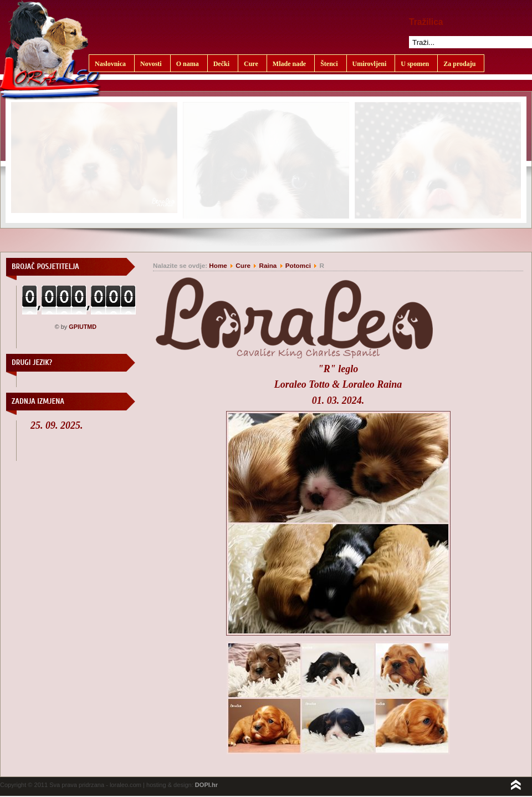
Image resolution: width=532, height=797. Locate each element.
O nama (188, 64)
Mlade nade (289, 64)
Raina (268, 265)
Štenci (329, 64)
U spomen (415, 64)
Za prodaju (459, 64)
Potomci (299, 265)
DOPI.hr (206, 785)
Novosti (151, 64)
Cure (251, 64)
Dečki (221, 64)
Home (218, 265)
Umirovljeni (370, 64)
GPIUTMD (83, 327)
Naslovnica (110, 64)
